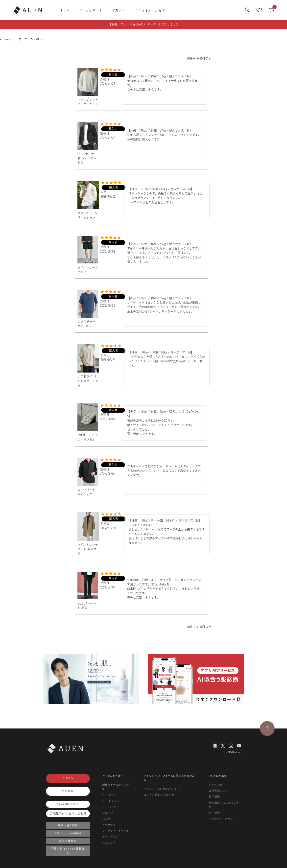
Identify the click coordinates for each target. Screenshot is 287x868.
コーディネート (91, 10)
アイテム (63, 10)
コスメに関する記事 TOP (159, 795)
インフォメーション (150, 10)
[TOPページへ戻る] (267, 728)
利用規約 (214, 813)
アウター (114, 795)
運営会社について (220, 791)
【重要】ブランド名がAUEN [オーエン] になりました (144, 24)
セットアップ (110, 837)
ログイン (68, 778)
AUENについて (217, 785)
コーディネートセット (116, 831)
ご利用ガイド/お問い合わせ (68, 814)
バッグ (106, 819)
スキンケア (109, 843)
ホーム (6, 40)
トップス (114, 801)
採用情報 (214, 797)
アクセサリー (110, 825)
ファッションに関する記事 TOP (163, 789)
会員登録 (68, 791)
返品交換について (68, 804)
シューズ (108, 813)
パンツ (112, 807)
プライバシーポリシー (222, 819)
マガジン (119, 10)
